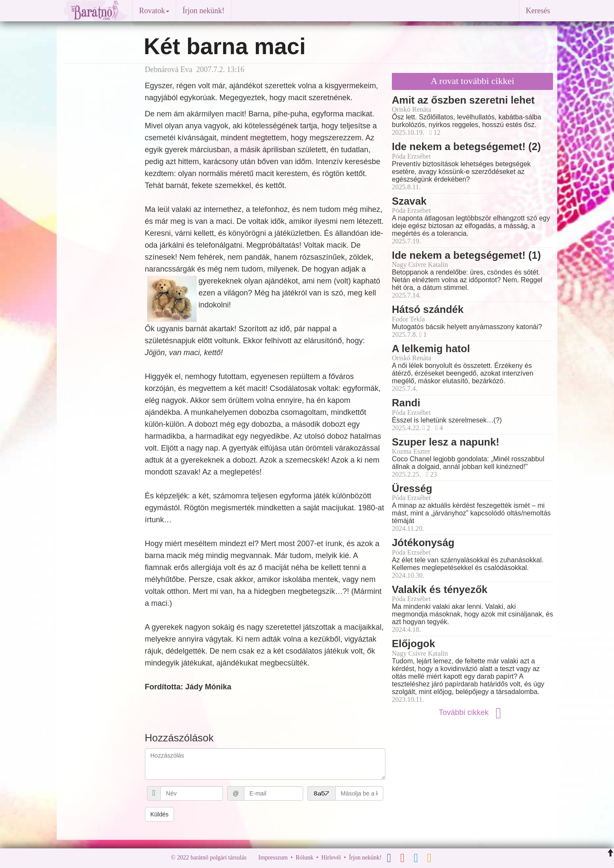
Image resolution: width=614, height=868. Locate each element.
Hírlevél (331, 858)
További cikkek (472, 712)
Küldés (160, 814)
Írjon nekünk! (203, 11)
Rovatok (154, 11)
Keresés (538, 11)
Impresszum (273, 858)
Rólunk (304, 858)
